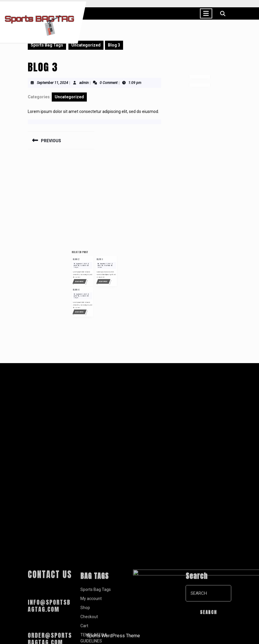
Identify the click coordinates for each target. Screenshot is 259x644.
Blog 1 (98, 279)
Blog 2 (84, 279)
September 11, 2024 (52, 83)
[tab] (206, 13)
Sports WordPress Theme (113, 636)
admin (84, 83)
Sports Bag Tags (47, 45)
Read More (86, 292)
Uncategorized (86, 45)
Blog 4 (84, 297)
